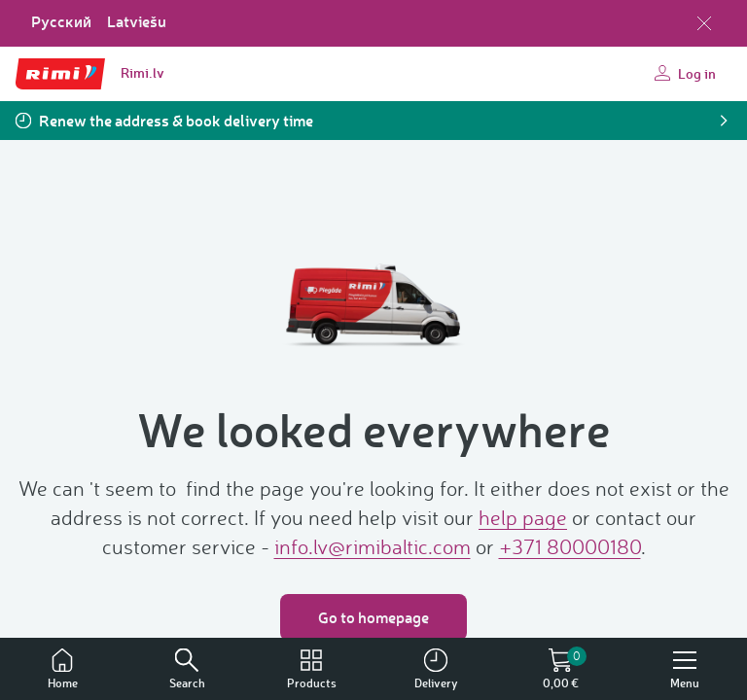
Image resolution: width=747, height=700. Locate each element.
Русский (61, 21)
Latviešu (137, 21)
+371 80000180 (570, 546)
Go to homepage (373, 617)
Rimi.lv (142, 72)
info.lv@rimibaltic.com (373, 546)
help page (523, 517)
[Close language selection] (704, 23)
